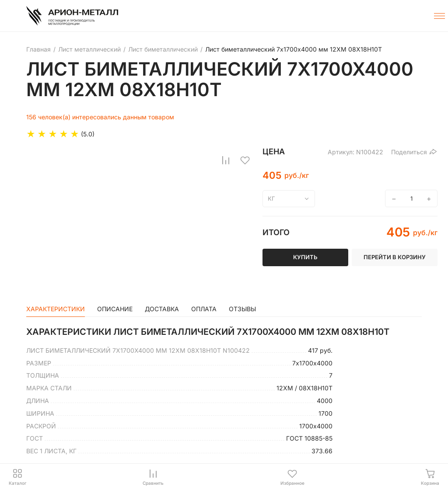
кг (271, 198)
